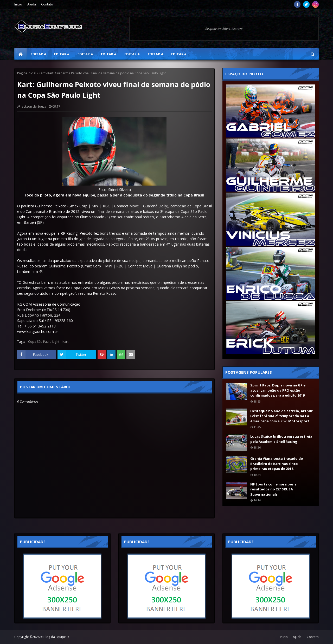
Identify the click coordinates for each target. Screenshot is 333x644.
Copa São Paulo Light (44, 342)
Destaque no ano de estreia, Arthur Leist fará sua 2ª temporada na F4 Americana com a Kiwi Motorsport (281, 416)
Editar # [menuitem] (39, 54)
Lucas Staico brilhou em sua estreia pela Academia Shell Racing (281, 439)
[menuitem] (21, 54)
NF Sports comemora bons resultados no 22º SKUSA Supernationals (273, 489)
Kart (42, 73)
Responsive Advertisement (224, 29)
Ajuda (32, 4)
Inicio (18, 4)
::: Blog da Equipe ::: (55, 637)
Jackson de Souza (34, 106)
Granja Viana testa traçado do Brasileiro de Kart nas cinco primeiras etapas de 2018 (277, 464)
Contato (47, 4)
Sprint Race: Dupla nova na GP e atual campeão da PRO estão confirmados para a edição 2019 (278, 390)
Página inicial (27, 73)
